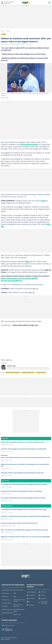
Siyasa (3, 460)
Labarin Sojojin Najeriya (13, 372)
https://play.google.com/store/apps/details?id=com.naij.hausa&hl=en (19, 279)
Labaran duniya (5, 526)
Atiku (27, 261)
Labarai (8, 31)
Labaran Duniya (41, 372)
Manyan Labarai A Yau (28, 372)
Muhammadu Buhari (29, 144)
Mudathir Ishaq (19, 44)
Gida (2, 31)
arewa (43, 201)
